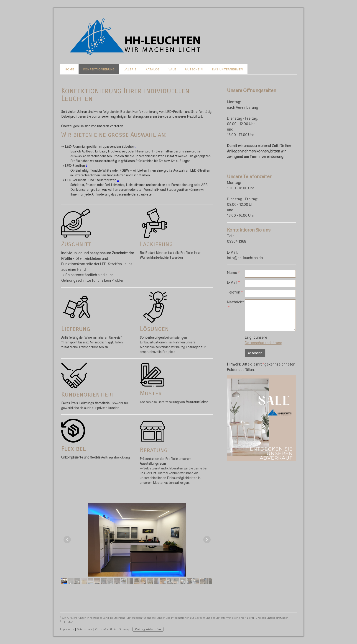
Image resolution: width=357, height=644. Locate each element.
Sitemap (124, 629)
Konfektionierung (99, 69)
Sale (172, 69)
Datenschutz (85, 629)
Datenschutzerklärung (264, 343)
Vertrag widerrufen (148, 629)
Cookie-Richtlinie (106, 629)
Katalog (152, 69)
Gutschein (194, 69)
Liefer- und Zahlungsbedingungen (268, 618)
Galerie (130, 69)
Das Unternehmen (227, 69)
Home (69, 69)
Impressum (67, 629)
